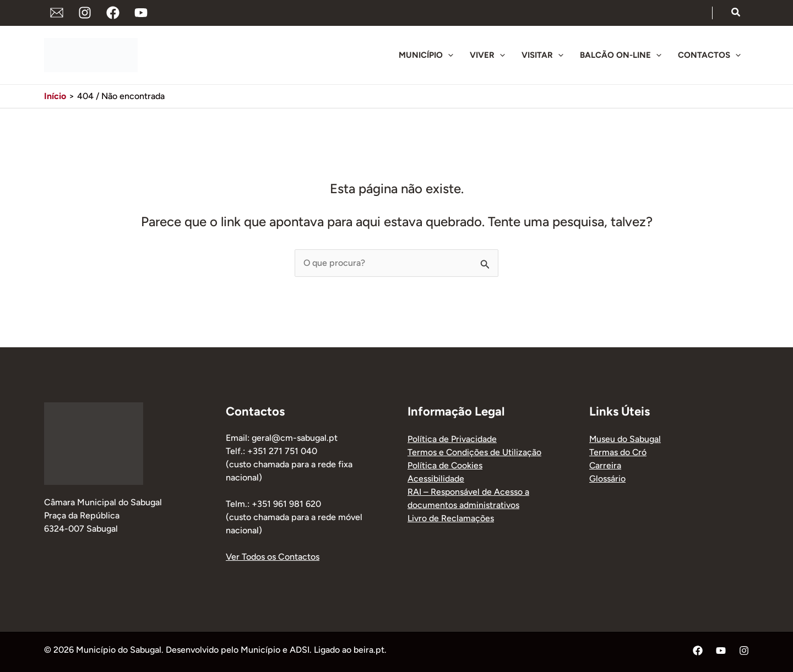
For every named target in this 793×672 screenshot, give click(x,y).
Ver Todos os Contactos (273, 557)
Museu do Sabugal (625, 439)
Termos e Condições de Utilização (475, 452)
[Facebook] (113, 13)
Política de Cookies (445, 465)
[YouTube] (141, 13)
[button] (736, 13)
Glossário (607, 479)
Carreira (605, 465)
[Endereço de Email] (57, 13)
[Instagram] (85, 13)
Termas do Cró (618, 452)
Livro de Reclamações (451, 518)
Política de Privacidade (452, 439)
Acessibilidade (436, 479)
